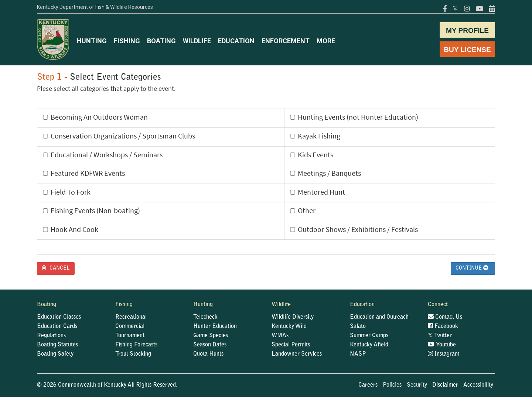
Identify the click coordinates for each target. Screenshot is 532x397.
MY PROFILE (467, 30)
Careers (368, 385)
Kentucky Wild (289, 326)
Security (417, 385)
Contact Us (445, 317)
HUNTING (92, 41)
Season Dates (210, 345)
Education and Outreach (379, 317)
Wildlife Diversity (293, 317)
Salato (358, 326)
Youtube (442, 345)
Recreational (131, 317)
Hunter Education (215, 326)
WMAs (280, 336)
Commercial (130, 326)
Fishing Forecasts (136, 345)
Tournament (130, 336)
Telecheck (205, 317)
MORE (326, 41)
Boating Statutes (57, 345)
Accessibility (478, 385)
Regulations (51, 336)
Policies (392, 385)
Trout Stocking (133, 354)
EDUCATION (236, 41)
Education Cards (57, 326)
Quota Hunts (208, 354)
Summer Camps (369, 336)
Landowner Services (297, 354)
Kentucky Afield (369, 345)
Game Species (211, 336)
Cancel (56, 268)
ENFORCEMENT (286, 41)
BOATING (161, 41)
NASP (358, 354)
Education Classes (59, 317)
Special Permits (291, 345)
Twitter (440, 336)
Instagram (444, 354)
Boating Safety (55, 354)
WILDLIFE (197, 41)
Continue (472, 268)
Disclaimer (445, 385)
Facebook (443, 326)
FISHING (127, 41)
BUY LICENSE (467, 50)
